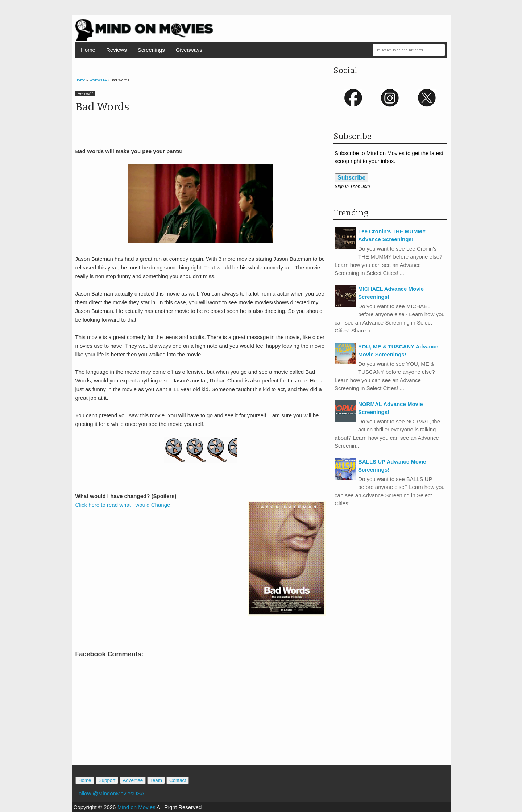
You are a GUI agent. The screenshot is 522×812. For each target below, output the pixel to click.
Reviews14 (85, 93)
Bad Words (102, 107)
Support (107, 780)
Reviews (117, 50)
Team (156, 780)
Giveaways (189, 50)
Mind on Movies (136, 807)
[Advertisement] (200, 732)
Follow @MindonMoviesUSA (110, 793)
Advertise (133, 780)
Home (88, 50)
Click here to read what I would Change (123, 505)
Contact (178, 780)
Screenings (151, 50)
